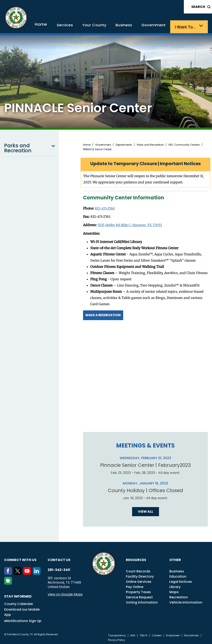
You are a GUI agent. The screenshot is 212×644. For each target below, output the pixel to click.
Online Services (139, 580)
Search (198, 7)
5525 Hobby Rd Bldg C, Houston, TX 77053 (131, 224)
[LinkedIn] (37, 572)
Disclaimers (192, 634)
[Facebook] (9, 572)
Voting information (142, 601)
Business (130, 26)
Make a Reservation (104, 314)
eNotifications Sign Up (23, 619)
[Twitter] (18, 572)
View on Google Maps (65, 593)
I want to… (187, 26)
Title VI (143, 634)
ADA (133, 634)
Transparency (117, 634)
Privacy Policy (117, 639)
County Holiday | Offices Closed (146, 489)
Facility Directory (140, 575)
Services (76, 26)
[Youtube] (28, 572)
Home (54, 26)
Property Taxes (138, 591)
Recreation (179, 596)
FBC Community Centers (184, 144)
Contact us (59, 558)
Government (158, 26)
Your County (103, 26)
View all (146, 510)
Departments (124, 144)
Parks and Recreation (30, 147)
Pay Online (135, 585)
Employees (173, 634)
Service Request (139, 596)
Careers (157, 634)
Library (175, 585)
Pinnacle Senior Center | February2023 (145, 464)
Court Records (138, 570)
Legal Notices (181, 580)
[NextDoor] (9, 582)
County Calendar (19, 602)
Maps (174, 591)
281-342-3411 (59, 568)
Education (178, 575)
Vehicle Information (186, 601)
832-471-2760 (105, 207)
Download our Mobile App (22, 611)
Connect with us (20, 558)
